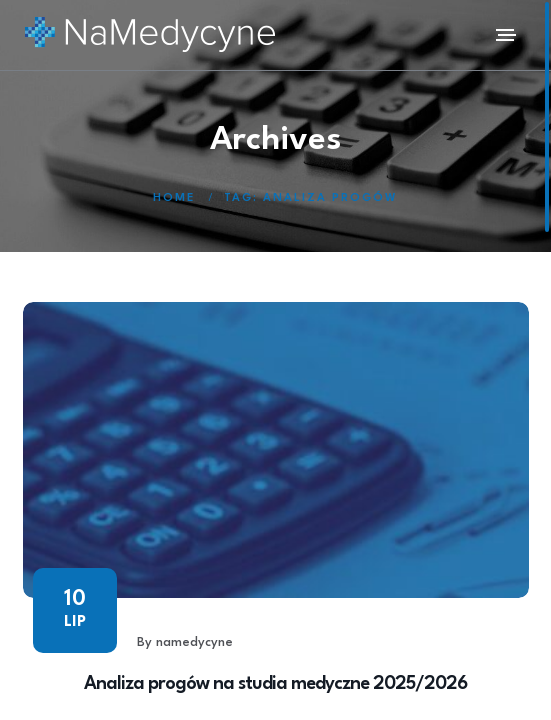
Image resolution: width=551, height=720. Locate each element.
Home (174, 198)
